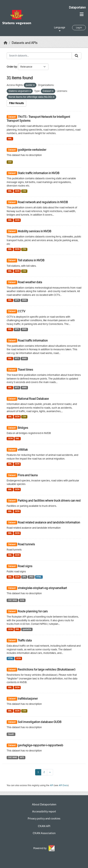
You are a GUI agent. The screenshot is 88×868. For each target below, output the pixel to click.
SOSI (22, 600)
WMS (24, 300)
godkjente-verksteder (32, 150)
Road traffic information (33, 341)
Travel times (25, 370)
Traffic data (25, 640)
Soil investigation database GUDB (40, 722)
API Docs (63, 785)
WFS (17, 300)
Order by (12, 67)
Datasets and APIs (25, 43)
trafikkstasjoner (28, 699)
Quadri (11, 734)
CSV (10, 162)
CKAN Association (44, 833)
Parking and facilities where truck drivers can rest (49, 501)
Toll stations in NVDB (31, 260)
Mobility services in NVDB (34, 231)
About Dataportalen (44, 804)
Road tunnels (26, 544)
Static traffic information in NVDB (39, 173)
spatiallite (27, 629)
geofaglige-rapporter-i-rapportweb (40, 745)
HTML (39, 577)
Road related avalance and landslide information (49, 522)
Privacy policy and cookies (44, 819)
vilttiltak (23, 450)
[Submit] (77, 56)
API (52, 785)
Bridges (23, 428)
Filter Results (16, 103)
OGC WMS (12, 600)
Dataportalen (77, 8)
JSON (17, 191)
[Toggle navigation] (82, 14)
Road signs (25, 566)
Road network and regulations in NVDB (43, 202)
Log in (79, 28)
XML (10, 139)
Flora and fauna (28, 475)
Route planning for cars (33, 611)
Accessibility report (44, 812)
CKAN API (44, 826)
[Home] (6, 43)
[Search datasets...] (39, 56)
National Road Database (33, 399)
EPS (24, 577)
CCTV (22, 311)
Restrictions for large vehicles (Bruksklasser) (47, 670)
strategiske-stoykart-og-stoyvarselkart (42, 588)
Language (60, 28)
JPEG (31, 577)
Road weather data (30, 282)
